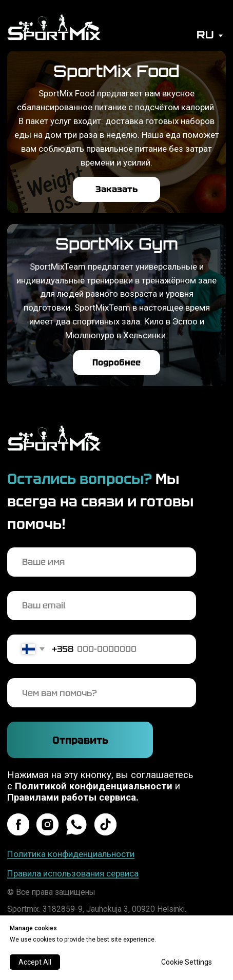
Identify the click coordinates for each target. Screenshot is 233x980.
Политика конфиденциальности (71, 854)
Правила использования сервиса (73, 873)
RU (205, 35)
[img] (54, 27)
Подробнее (116, 362)
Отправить (80, 740)
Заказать (116, 189)
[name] (102, 562)
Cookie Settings (187, 962)
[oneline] (102, 693)
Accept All (35, 962)
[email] (102, 606)
